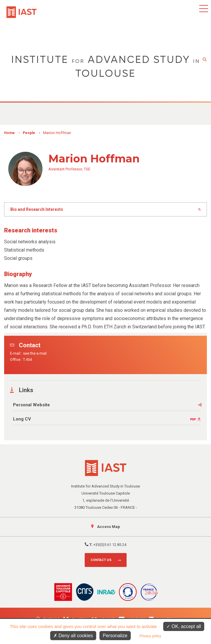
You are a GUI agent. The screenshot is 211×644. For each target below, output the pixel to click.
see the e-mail (35, 353)
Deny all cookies (73, 636)
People (29, 133)
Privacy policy (150, 636)
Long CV (22, 419)
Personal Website (31, 405)
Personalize (115, 636)
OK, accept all (184, 626)
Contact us (101, 560)
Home (9, 133)
